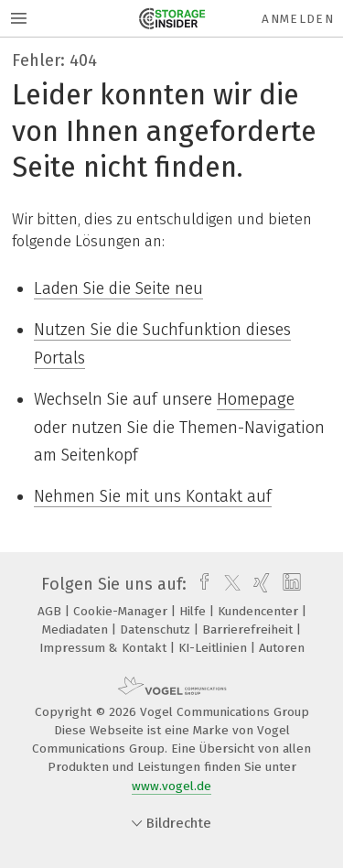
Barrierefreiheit (249, 629)
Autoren (282, 648)
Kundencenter (260, 611)
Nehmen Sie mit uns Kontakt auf (153, 496)
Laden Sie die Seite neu (118, 288)
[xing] (259, 584)
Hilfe (194, 611)
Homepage (256, 399)
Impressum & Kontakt (105, 648)
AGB (51, 611)
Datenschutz (157, 629)
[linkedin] (289, 584)
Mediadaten (77, 629)
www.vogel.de (171, 786)
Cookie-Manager (122, 611)
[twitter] (228, 584)
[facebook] (200, 584)
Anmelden (298, 19)
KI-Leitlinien (214, 648)
